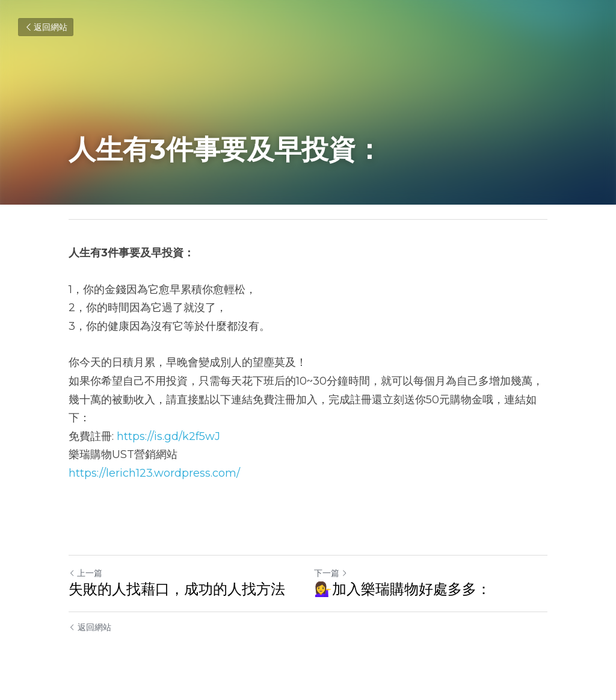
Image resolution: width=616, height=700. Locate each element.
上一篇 (85, 573)
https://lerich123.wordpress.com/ (154, 473)
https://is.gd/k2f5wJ (168, 436)
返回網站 (46, 27)
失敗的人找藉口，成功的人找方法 (177, 589)
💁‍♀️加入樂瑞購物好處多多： (402, 589)
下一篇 (331, 573)
